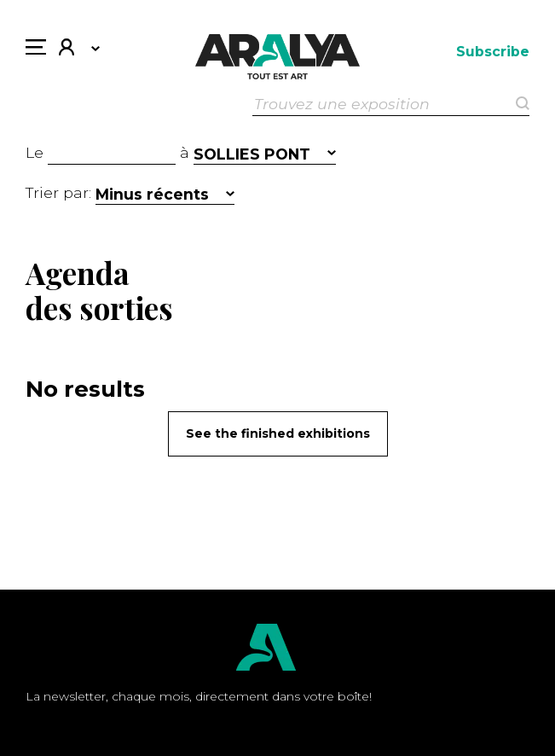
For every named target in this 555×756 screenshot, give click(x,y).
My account (66, 49)
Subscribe (493, 52)
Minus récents (152, 194)
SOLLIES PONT (252, 154)
